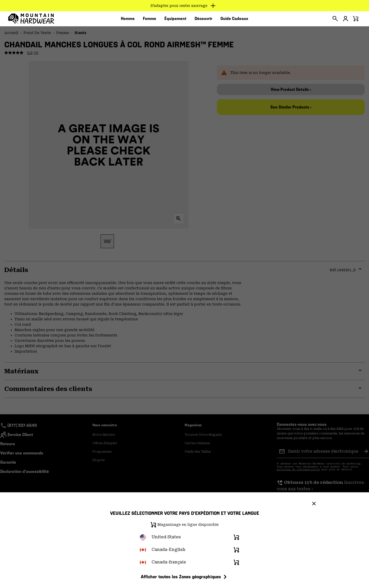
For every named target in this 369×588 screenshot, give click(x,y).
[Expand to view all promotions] (184, 6)
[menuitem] (128, 20)
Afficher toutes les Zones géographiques (184, 577)
